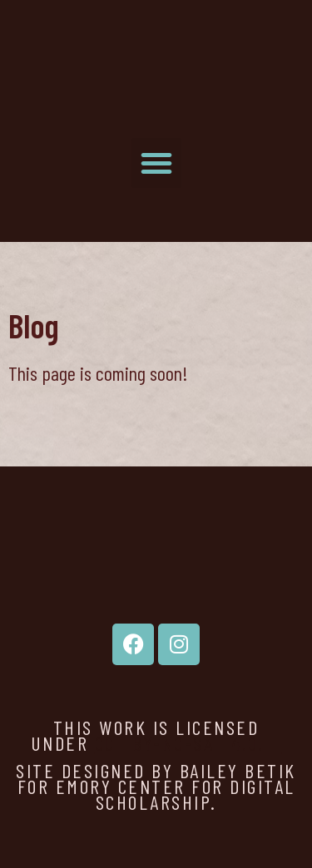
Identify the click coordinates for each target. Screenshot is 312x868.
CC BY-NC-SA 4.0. (188, 743)
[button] (156, 163)
